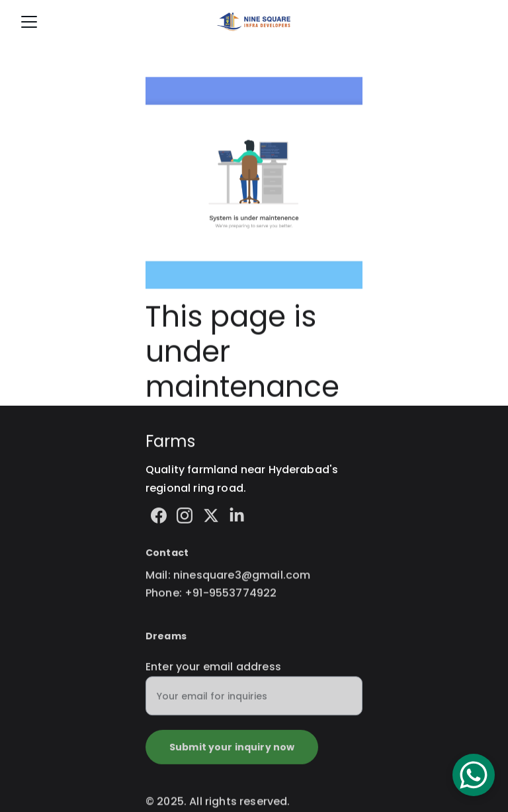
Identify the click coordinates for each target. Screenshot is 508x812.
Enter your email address (213, 673)
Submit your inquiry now (232, 753)
